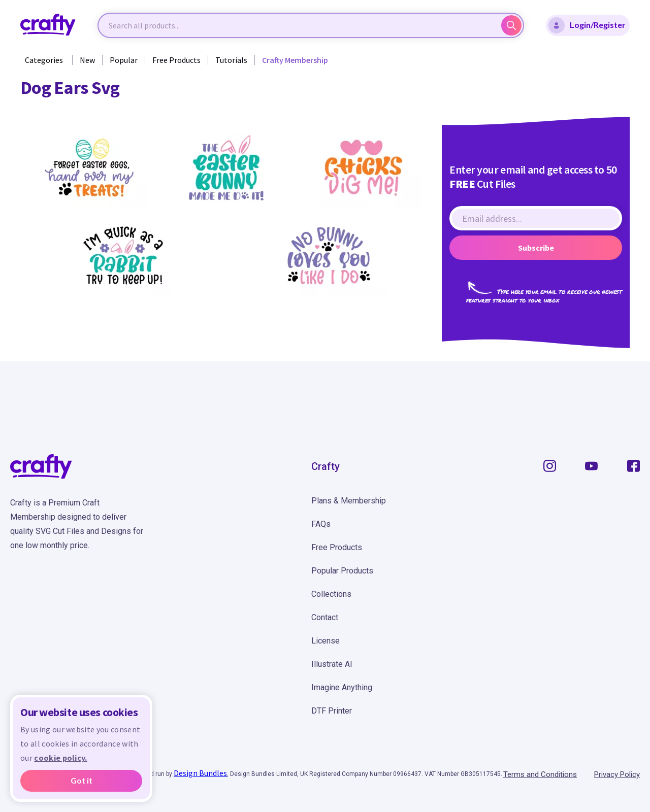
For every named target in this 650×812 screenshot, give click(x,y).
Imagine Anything (342, 687)
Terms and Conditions (540, 774)
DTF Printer (332, 711)
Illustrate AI (332, 664)
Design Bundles (200, 773)
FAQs (321, 524)
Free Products (176, 60)
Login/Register (587, 25)
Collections (331, 594)
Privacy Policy (617, 774)
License (326, 641)
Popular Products (342, 571)
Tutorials (231, 60)
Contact (325, 617)
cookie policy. (60, 758)
